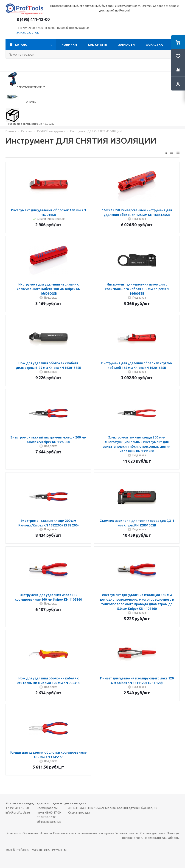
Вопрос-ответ (132, 838)
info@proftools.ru (18, 812)
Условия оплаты (127, 833)
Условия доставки (153, 833)
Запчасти (126, 45)
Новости (46, 833)
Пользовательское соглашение (75, 833)
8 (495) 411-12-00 (33, 19)
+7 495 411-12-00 (17, 808)
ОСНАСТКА (154, 45)
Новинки (69, 45)
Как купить (98, 45)
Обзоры (174, 838)
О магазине (30, 833)
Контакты (14, 833)
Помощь (173, 833)
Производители (155, 838)
